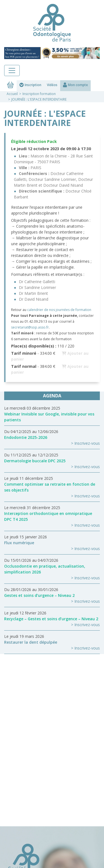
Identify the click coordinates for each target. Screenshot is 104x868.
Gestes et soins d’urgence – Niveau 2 (39, 595)
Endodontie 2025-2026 (26, 437)
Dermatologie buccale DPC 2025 (35, 461)
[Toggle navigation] (12, 70)
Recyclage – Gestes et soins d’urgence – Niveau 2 (51, 619)
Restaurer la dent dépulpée (31, 642)
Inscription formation (39, 94)
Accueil (12, 94)
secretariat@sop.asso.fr (30, 327)
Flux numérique (19, 543)
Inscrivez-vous (87, 443)
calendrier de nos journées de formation (59, 310)
